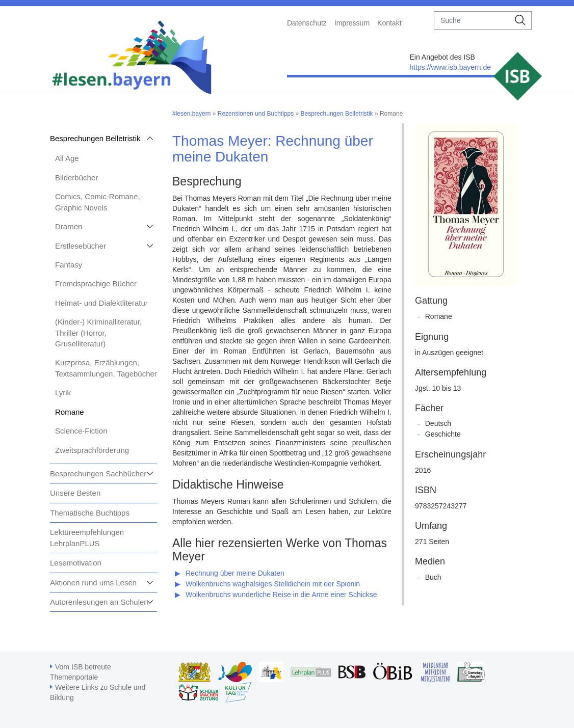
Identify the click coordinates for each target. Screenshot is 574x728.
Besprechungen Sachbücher (98, 474)
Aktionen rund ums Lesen (93, 583)
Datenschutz (307, 23)
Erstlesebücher (81, 246)
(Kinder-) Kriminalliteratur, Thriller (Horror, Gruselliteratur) (98, 333)
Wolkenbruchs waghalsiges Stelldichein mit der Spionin (273, 584)
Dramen (69, 226)
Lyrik (63, 393)
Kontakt (389, 23)
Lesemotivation (76, 563)
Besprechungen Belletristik (95, 138)
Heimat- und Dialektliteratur (101, 303)
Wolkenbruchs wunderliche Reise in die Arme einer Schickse (281, 595)
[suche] (472, 20)
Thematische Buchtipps (90, 513)
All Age (67, 158)
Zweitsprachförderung (92, 450)
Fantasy (69, 265)
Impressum (352, 23)
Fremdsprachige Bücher (96, 284)
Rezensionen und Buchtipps (256, 114)
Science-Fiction (81, 431)
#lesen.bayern (191, 114)
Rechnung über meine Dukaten (235, 573)
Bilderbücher (76, 178)
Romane (70, 412)
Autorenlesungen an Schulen (99, 602)
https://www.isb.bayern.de (450, 67)
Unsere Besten (75, 493)
